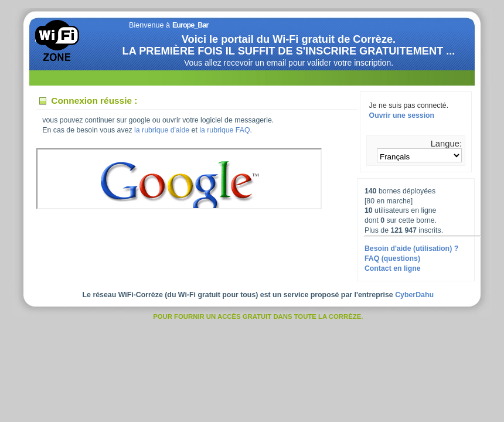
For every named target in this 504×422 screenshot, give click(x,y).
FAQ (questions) (392, 258)
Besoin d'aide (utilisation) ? (411, 249)
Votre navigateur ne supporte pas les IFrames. (179, 179)
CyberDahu (414, 295)
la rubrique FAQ (224, 130)
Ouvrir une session (402, 115)
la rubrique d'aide (162, 130)
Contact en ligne (393, 268)
